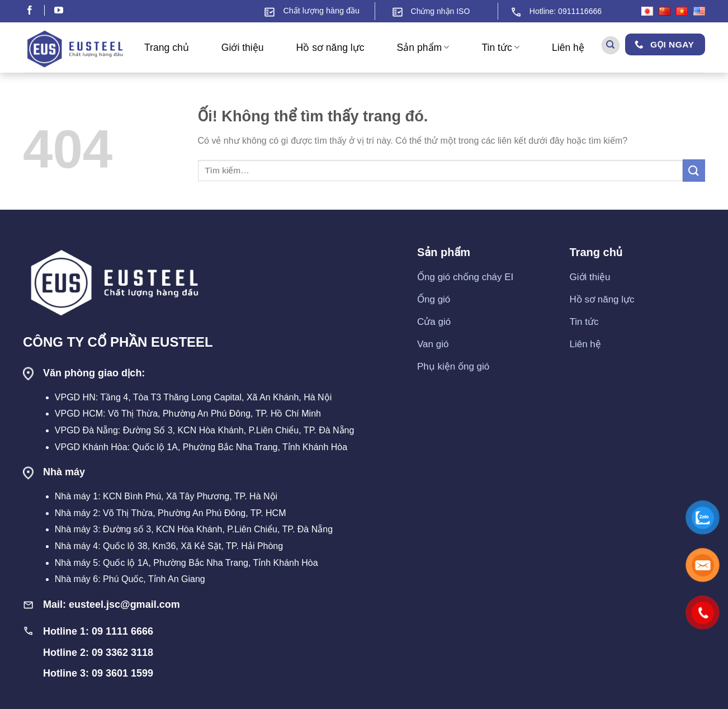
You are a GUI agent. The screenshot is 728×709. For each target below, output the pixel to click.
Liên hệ (568, 48)
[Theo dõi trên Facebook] (35, 11)
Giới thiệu (243, 48)
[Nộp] (694, 170)
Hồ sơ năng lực (330, 48)
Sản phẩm (423, 48)
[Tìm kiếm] (611, 46)
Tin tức (500, 48)
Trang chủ (167, 48)
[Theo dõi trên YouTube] (59, 11)
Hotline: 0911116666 (566, 11)
